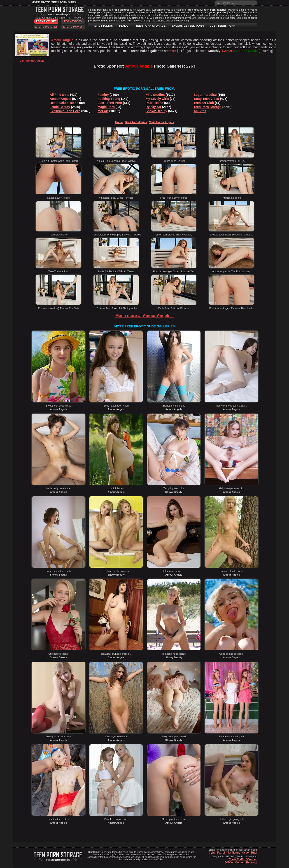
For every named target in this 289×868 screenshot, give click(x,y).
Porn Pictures (46, 21)
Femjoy (103, 95)
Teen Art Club (204, 103)
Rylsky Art (153, 107)
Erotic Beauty (60, 107)
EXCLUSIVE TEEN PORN (188, 26)
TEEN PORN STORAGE (150, 26)
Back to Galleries (136, 122)
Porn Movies (73, 21)
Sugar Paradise (205, 95)
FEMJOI (124, 26)
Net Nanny (233, 853)
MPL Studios (155, 95)
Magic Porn (106, 107)
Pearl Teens (154, 103)
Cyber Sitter (250, 853)
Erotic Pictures (46, 27)
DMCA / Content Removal (241, 863)
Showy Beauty (156, 111)
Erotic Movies (73, 27)
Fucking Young (109, 99)
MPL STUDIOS (104, 26)
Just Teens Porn (110, 103)
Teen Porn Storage (208, 107)
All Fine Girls (59, 95)
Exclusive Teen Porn (65, 111)
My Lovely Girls (157, 99)
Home (119, 122)
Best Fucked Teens (64, 103)
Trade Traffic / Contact (243, 859)
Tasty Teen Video (206, 99)
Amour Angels (60, 99)
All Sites (200, 111)
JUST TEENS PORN (223, 26)
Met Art (103, 111)
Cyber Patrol (217, 853)
